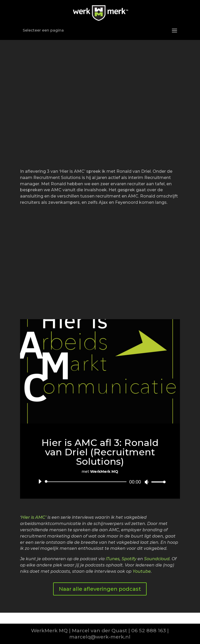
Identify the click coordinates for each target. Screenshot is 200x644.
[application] (100, 482)
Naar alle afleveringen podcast (100, 589)
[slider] (87, 482)
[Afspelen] (40, 481)
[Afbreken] (147, 482)
